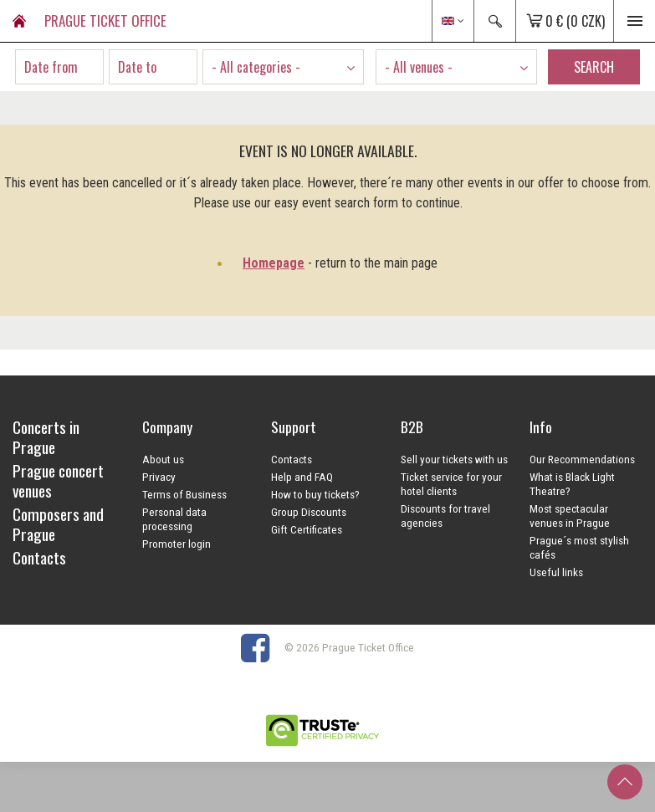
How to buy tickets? (315, 494)
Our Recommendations (582, 459)
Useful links (556, 572)
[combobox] (283, 67)
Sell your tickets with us (454, 459)
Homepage (274, 263)
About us (163, 459)
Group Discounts (309, 512)
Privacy (159, 477)
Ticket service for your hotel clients (451, 484)
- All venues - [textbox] (419, 67)
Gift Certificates (307, 529)
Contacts (292, 459)
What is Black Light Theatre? (572, 484)
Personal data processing (174, 519)
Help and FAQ (302, 477)
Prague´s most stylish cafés (579, 547)
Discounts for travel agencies (445, 516)
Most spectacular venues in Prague (570, 516)
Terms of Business (184, 494)
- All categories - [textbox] (256, 67)
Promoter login (177, 544)
